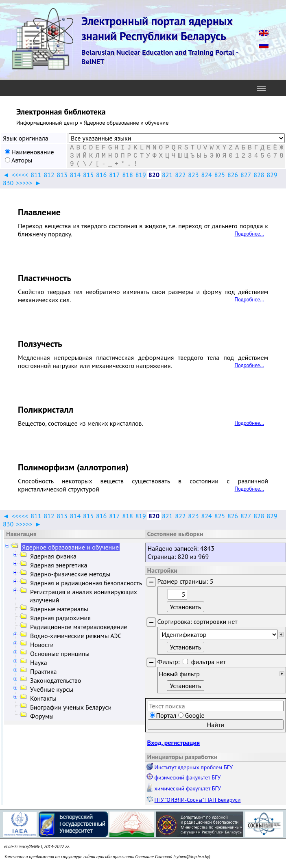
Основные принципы (60, 654)
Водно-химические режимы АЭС (76, 636)
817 (114, 175)
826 (233, 175)
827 (246, 175)
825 (220, 175)
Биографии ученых (71, 707)
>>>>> (24, 183)
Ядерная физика (53, 556)
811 (36, 175)
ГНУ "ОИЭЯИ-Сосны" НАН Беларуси (198, 800)
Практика (43, 671)
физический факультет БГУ (188, 777)
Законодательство (56, 680)
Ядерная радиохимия (60, 618)
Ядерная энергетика (59, 565)
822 (180, 175)
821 (167, 175)
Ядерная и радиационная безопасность (86, 583)
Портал (166, 715)
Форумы (42, 716)
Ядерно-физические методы (70, 574)
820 (154, 175)
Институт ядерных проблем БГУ (194, 767)
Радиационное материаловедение (79, 627)
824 (207, 175)
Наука (39, 662)
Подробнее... (249, 234)
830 (8, 183)
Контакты (43, 698)
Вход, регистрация (174, 742)
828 (259, 175)
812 (49, 175)
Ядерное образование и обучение (70, 547)
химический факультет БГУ (188, 788)
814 (75, 175)
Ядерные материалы (59, 609)
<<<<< (20, 175)
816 (101, 175)
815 (88, 175)
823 (193, 175)
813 (62, 175)
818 (127, 175)
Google (194, 715)
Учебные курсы (52, 689)
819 (141, 175)
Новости (42, 645)
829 (272, 175)
